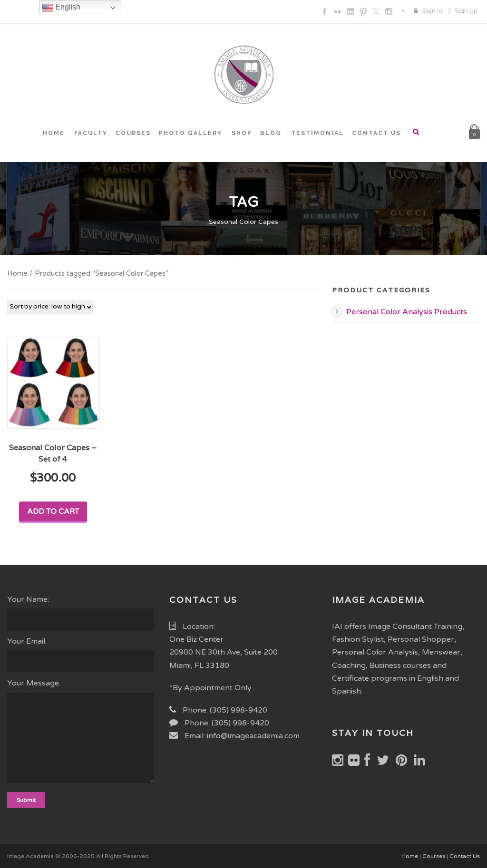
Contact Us (465, 856)
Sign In (432, 11)
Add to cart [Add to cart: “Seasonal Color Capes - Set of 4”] (53, 511)
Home (17, 273)
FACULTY (91, 133)
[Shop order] (50, 307)
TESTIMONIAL (317, 133)
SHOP (242, 133)
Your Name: (81, 612)
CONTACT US (376, 133)
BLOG (271, 133)
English (61, 8)
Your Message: (81, 733)
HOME (54, 133)
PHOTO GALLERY (190, 133)
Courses (434, 856)
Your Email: (81, 654)
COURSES (133, 133)
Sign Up (466, 11)
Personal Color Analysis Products (407, 312)
